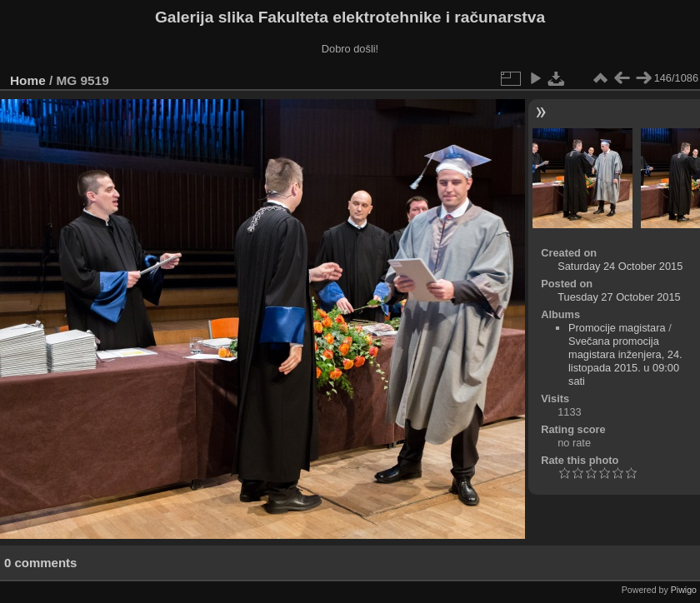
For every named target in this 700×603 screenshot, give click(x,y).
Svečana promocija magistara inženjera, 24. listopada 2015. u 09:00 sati (625, 361)
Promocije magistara (617, 328)
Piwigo (684, 590)
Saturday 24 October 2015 (620, 266)
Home (28, 80)
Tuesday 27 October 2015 (619, 297)
